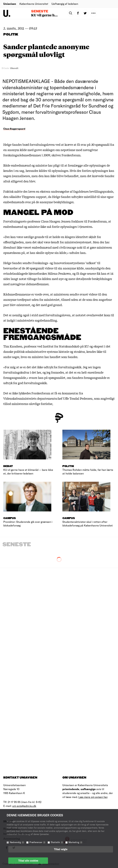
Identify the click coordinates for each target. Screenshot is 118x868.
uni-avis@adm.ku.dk (24, 806)
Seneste (40, 11)
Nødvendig (17, 842)
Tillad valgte (61, 849)
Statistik (57, 842)
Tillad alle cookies (28, 861)
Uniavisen (10, 4)
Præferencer (38, 842)
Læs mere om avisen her (93, 797)
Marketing (76, 842)
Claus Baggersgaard (14, 129)
